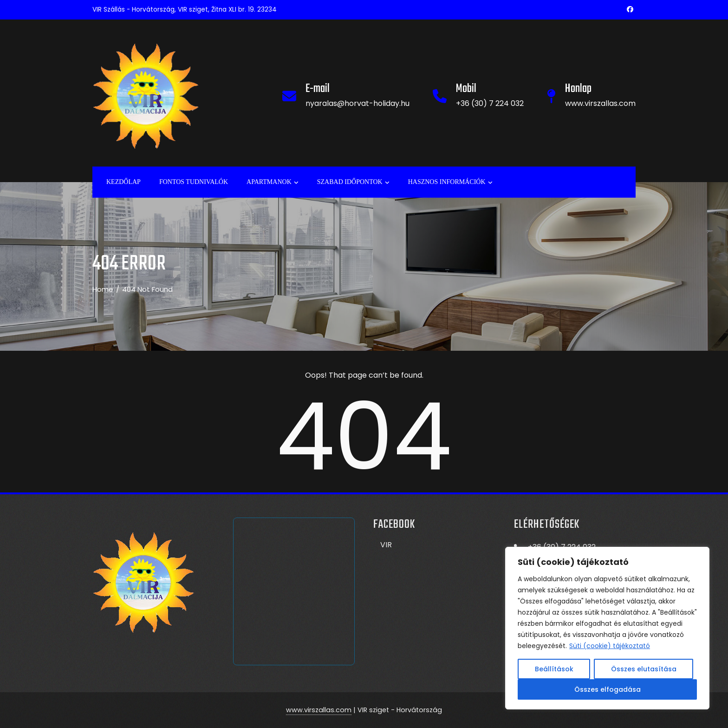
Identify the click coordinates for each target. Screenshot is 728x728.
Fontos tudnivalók (194, 181)
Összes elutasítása (644, 669)
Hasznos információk (450, 182)
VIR (386, 545)
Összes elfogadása (608, 689)
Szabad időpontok (353, 182)
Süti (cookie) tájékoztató (610, 646)
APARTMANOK (273, 182)
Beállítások (554, 669)
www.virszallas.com (319, 710)
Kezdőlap (123, 181)
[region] (607, 628)
